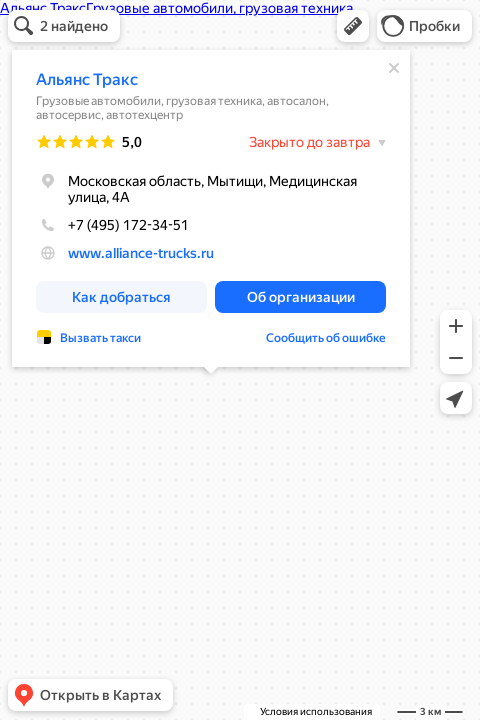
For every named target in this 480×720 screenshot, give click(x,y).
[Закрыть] (394, 68)
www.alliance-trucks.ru (141, 253)
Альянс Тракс (87, 79)
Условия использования (316, 711)
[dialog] (211, 208)
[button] (353, 26)
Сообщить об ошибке (326, 338)
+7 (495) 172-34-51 (112, 225)
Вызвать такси (100, 338)
